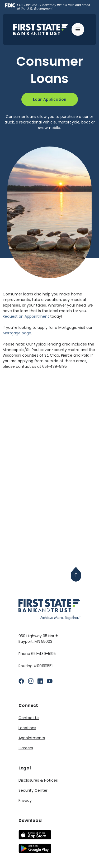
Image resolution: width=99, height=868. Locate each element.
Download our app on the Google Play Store (35, 848)
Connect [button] (28, 705)
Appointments (32, 738)
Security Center (33, 790)
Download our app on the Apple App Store (35, 835)
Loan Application (50, 99)
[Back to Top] (76, 574)
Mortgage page (17, 333)
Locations (27, 728)
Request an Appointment (26, 316)
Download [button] (30, 820)
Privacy (25, 800)
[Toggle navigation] (79, 29)
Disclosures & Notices (38, 780)
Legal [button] (25, 768)
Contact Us (29, 718)
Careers (26, 748)
